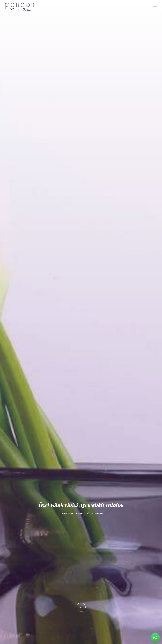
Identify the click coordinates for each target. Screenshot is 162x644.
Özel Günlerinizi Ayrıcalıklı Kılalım (81, 504)
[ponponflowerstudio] (81, 607)
